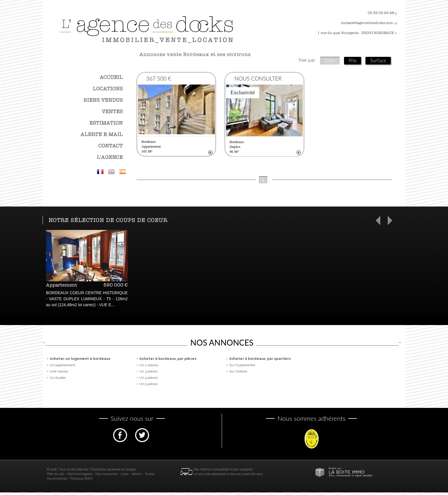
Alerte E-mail (102, 134)
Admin (137, 477)
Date (330, 60)
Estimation (106, 123)
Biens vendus (103, 100)
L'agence (110, 157)
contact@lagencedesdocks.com (367, 23)
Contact (111, 146)
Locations (108, 89)
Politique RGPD (81, 481)
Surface (378, 60)
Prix (353, 60)
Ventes (112, 112)
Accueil (111, 77)
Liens (125, 477)
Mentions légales (80, 477)
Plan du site (56, 477)
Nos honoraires (106, 477)
